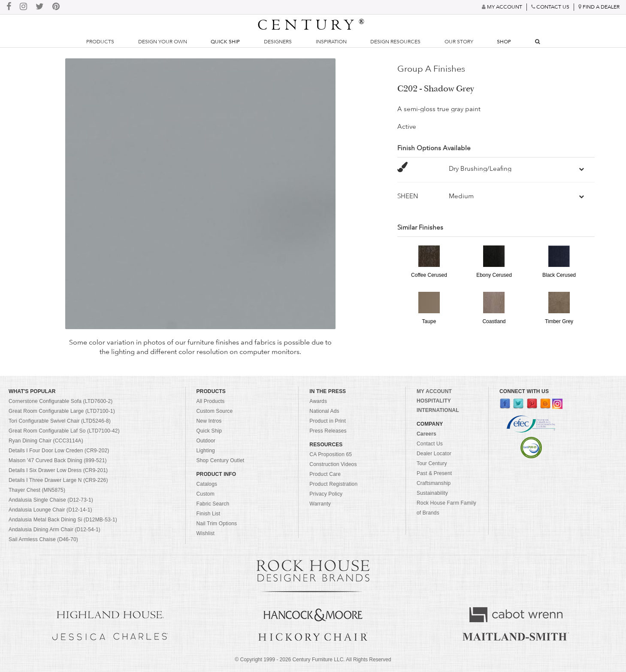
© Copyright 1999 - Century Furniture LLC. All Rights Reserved (313, 660)
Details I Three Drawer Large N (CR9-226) (58, 480)
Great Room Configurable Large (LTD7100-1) (62, 411)
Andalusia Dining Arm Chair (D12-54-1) (54, 530)
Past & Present (434, 473)
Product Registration (333, 484)
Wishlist (206, 533)
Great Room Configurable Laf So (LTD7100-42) (64, 431)
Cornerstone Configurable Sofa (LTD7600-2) (60, 401)
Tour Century (432, 463)
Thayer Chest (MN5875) (37, 490)
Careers (426, 434)
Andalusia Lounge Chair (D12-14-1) (50, 510)
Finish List (209, 514)
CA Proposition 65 (331, 454)
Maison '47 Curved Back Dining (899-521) (58, 460)
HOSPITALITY (434, 401)
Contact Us (430, 444)
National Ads (324, 411)
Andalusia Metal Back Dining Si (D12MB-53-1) (63, 520)
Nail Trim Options (217, 524)
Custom (206, 494)
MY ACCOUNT (434, 391)
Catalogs (207, 484)
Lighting (206, 451)
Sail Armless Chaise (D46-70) (43, 539)
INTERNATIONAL (438, 410)
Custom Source (215, 411)
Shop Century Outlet (221, 460)
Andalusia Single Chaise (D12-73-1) (51, 500)
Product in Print (328, 421)
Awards (318, 401)
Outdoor (206, 441)
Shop (504, 42)
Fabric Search (213, 504)
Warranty (320, 504)
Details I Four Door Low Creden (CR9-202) (59, 451)
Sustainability (432, 493)
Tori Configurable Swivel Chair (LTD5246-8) (60, 421)
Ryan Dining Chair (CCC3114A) (46, 441)
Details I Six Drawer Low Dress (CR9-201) (58, 470)
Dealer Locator (434, 454)
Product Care (325, 474)
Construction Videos (333, 464)
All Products (211, 401)
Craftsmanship (434, 483)
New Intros (209, 421)
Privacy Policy (326, 494)
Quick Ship (225, 42)
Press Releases (328, 431)
